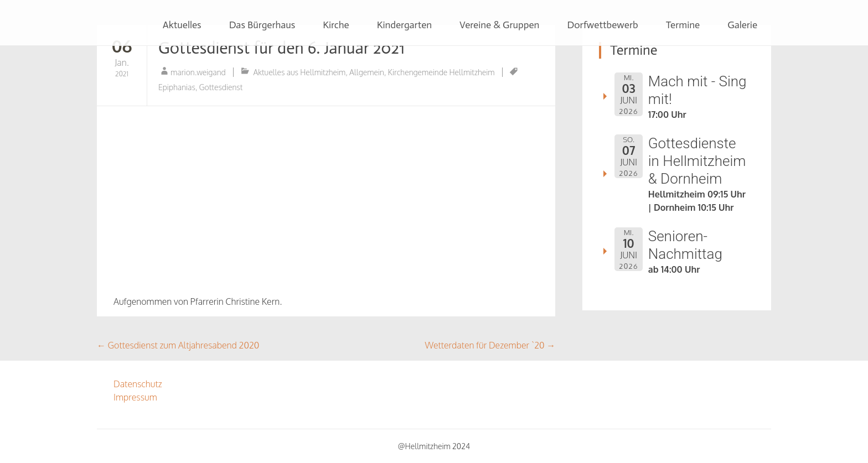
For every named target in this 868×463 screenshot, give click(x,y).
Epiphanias (177, 87)
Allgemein (367, 72)
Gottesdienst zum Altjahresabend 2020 (178, 345)
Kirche (336, 25)
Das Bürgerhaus (262, 25)
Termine (683, 25)
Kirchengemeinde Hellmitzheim (441, 72)
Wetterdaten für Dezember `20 (490, 345)
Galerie (742, 25)
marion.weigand (198, 72)
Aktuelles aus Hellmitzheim (299, 72)
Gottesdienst (221, 87)
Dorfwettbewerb (602, 25)
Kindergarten (404, 25)
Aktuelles (182, 25)
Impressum (135, 397)
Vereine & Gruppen (499, 25)
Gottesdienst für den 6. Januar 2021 (281, 48)
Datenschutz (138, 384)
